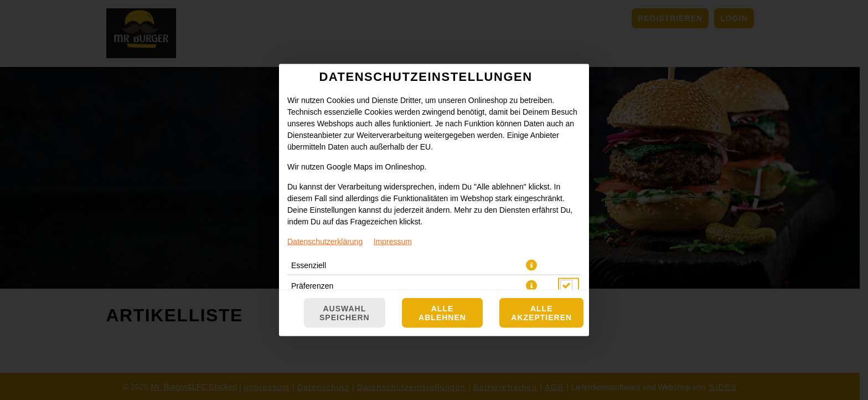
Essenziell (309, 265)
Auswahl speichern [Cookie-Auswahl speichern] (345, 313)
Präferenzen (312, 286)
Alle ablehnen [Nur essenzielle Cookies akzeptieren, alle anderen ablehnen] (442, 313)
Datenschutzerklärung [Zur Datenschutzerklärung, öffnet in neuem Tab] (325, 242)
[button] (531, 265)
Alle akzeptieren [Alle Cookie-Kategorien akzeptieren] (541, 313)
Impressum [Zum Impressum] (393, 242)
